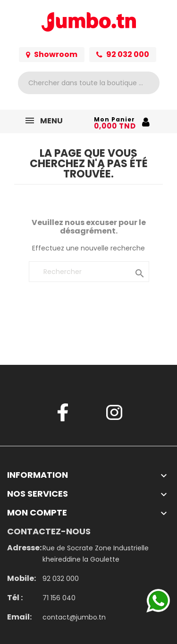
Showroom (52, 54)
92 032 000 (123, 54)
